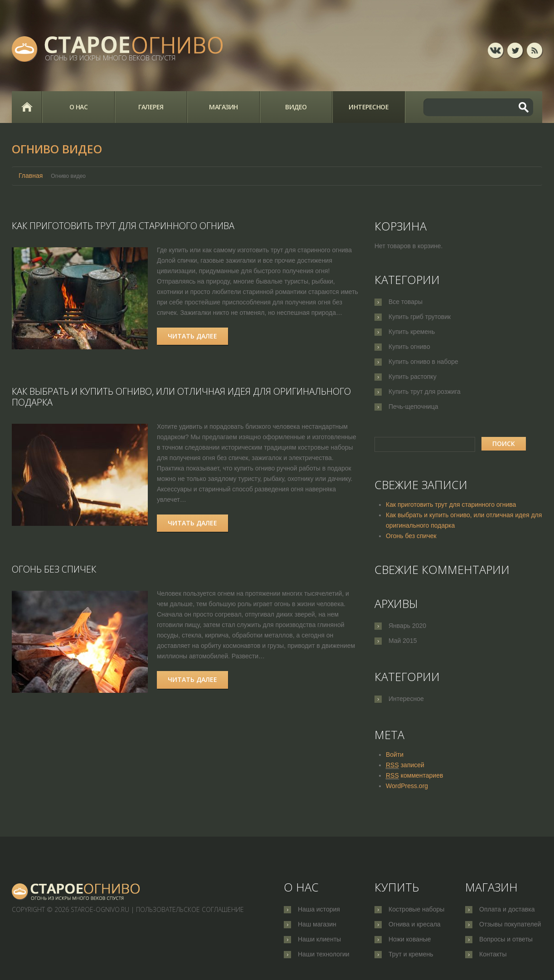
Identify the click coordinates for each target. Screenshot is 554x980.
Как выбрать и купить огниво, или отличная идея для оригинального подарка (181, 397)
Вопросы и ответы (506, 939)
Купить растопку (413, 377)
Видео (296, 107)
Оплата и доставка (507, 909)
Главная (27, 107)
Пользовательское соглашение (190, 909)
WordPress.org (407, 786)
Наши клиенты (319, 939)
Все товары (406, 302)
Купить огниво (409, 347)
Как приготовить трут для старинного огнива (123, 226)
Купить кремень (412, 332)
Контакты (493, 954)
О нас (79, 107)
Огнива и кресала (415, 924)
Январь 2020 (407, 626)
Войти (395, 755)
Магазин (224, 107)
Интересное (369, 107)
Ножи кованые (410, 939)
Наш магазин (317, 924)
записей (405, 765)
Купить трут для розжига (425, 392)
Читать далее (192, 336)
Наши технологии (324, 954)
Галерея (151, 107)
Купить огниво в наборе (423, 362)
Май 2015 (403, 641)
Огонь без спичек (54, 569)
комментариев (414, 776)
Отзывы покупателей (510, 924)
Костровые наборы (416, 909)
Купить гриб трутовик (420, 317)
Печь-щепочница (413, 407)
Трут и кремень (411, 954)
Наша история (319, 909)
